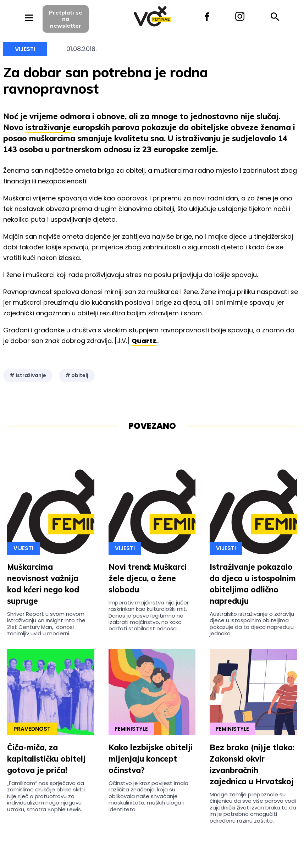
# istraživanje (28, 375)
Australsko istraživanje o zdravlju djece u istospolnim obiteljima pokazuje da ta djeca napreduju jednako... (252, 624)
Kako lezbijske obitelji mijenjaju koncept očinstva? (151, 759)
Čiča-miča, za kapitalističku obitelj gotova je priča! (46, 759)
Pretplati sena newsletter (66, 19)
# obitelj (77, 375)
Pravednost (32, 729)
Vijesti (25, 49)
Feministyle (131, 729)
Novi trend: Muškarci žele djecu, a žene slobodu (148, 578)
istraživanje (48, 127)
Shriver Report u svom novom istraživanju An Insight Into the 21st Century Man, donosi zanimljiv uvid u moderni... (46, 624)
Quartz (144, 341)
